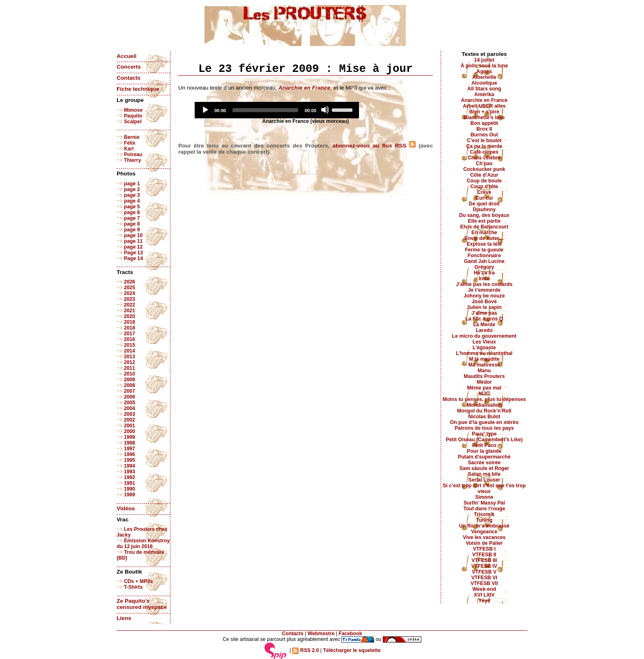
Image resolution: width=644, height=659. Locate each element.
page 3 (132, 195)
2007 (130, 391)
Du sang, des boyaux (484, 215)
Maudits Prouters (484, 376)
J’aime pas (484, 313)
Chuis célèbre (484, 158)
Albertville (484, 77)
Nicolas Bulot (484, 417)
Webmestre (321, 634)
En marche (484, 233)
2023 (130, 299)
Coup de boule (484, 181)
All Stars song (484, 89)
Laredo (484, 330)
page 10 (133, 235)
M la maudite (484, 359)
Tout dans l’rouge (484, 509)
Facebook (350, 634)
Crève (484, 192)
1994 (130, 466)
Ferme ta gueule (484, 250)
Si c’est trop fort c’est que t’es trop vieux (484, 488)
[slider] (265, 110)
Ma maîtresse (484, 365)
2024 (130, 293)
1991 (130, 483)
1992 (130, 477)
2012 (130, 362)
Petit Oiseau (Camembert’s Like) (484, 440)
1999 (130, 437)
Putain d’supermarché (484, 457)
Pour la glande (484, 451)
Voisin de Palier (484, 543)
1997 (130, 449)
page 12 (133, 247)
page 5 (132, 207)
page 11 (133, 241)
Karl (129, 149)
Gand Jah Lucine (484, 261)
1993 (130, 472)
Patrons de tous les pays (484, 428)
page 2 (132, 189)
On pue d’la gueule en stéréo (484, 422)
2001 (130, 426)
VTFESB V (484, 572)
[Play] (205, 110)
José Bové (484, 302)
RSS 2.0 (305, 650)
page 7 (132, 218)
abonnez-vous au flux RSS (374, 146)
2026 (130, 282)
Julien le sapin (484, 307)
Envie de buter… (484, 238)
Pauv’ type (484, 434)
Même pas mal (484, 388)
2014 (130, 351)
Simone (484, 497)
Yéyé (484, 601)
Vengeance (484, 532)
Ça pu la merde (484, 146)
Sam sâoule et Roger (484, 468)
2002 (130, 420)
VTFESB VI (484, 578)
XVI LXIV (484, 595)
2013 (130, 357)
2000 (130, 431)
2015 (130, 345)
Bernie (132, 137)
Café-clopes (484, 152)
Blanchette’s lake (484, 118)
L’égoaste (484, 348)
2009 (130, 380)
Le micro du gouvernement (484, 336)
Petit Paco (484, 445)
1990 (130, 489)
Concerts (129, 67)
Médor (484, 382)
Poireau (133, 154)
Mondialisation (484, 405)
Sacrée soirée (484, 463)
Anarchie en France (484, 100)
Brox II (484, 129)
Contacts (129, 78)
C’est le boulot (484, 141)
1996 (130, 454)
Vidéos (126, 508)
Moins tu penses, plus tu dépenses (484, 399)
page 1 (132, 184)
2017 (130, 334)
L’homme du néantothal (484, 353)
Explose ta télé (484, 244)
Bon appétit (484, 123)
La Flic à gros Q (484, 319)
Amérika (484, 94)
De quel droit (484, 204)
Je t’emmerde (484, 290)
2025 (130, 288)
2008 (130, 385)
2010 (130, 374)
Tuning (484, 520)
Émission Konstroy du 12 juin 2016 (143, 544)
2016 (130, 339)
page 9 (132, 230)
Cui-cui (484, 198)
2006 (130, 397)
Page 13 (133, 253)
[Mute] (325, 110)
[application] (277, 110)
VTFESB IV (484, 566)
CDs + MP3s (138, 581)
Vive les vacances (484, 537)
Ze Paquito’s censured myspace (142, 604)
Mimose (133, 110)
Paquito (133, 116)
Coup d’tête (484, 187)
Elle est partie (484, 221)
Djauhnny (484, 210)
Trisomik (484, 514)
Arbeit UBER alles (484, 106)
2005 (130, 403)
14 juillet (484, 60)
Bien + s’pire (484, 112)
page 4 (132, 201)
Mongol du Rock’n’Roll (484, 411)
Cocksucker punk (484, 169)
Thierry (132, 160)
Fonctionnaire (484, 256)
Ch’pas (484, 164)
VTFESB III (484, 560)
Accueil (126, 56)
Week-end (484, 589)
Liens (124, 618)
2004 (130, 408)
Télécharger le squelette (352, 650)
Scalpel (133, 122)
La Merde (484, 325)
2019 (130, 322)
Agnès (484, 71)
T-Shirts (133, 587)
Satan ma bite (484, 474)
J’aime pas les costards (484, 284)
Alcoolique (484, 83)
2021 (130, 311)
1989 (130, 495)
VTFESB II (484, 555)
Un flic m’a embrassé (484, 526)
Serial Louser (484, 480)
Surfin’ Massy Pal (484, 503)
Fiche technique (138, 89)
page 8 (132, 224)
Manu (484, 371)
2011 (130, 368)
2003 (130, 414)
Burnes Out (484, 135)
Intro (484, 279)
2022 (130, 305)
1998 (130, 443)
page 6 (132, 212)
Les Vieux (484, 342)
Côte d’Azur (484, 175)
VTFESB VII (484, 583)
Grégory (484, 267)
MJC (484, 394)
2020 (130, 316)
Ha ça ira (484, 273)
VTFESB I (484, 549)
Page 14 (133, 258)
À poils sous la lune (484, 66)
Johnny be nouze (484, 296)
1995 (130, 460)
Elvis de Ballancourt (484, 227)
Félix (130, 143)
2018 (130, 328)
